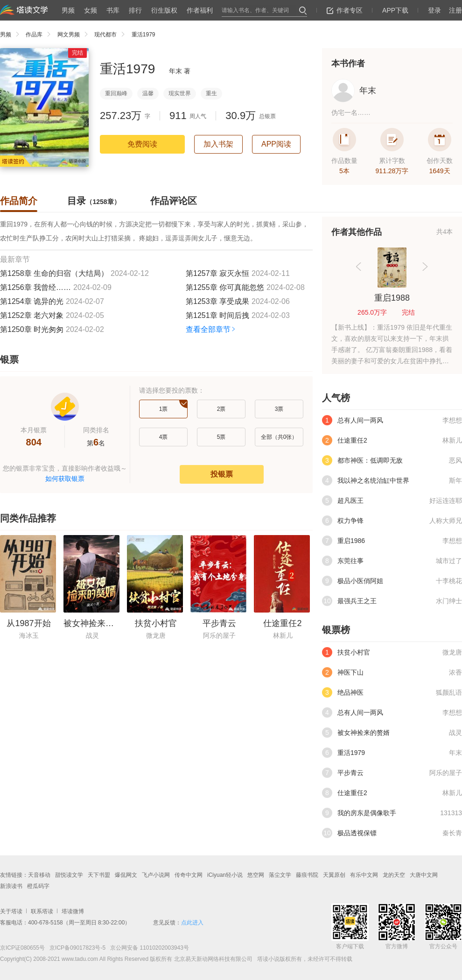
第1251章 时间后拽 (217, 315)
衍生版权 (164, 10)
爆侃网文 (126, 875)
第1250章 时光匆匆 (32, 329)
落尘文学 (280, 875)
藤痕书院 (307, 875)
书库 (113, 10)
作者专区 (345, 10)
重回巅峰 (116, 93)
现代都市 (112, 35)
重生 (211, 93)
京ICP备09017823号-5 (77, 948)
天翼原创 (334, 875)
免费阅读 (142, 144)
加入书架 (218, 144)
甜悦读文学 (69, 875)
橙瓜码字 (38, 886)
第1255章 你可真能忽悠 (225, 287)
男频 (68, 10)
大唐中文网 (424, 875)
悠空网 (256, 875)
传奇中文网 (189, 875)
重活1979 (143, 35)
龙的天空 (394, 875)
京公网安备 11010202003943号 (147, 948)
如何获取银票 (65, 479)
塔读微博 (73, 911)
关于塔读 (11, 911)
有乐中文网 (364, 875)
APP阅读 (276, 144)
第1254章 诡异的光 (32, 301)
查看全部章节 (211, 329)
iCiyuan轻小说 (225, 875)
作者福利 (200, 10)
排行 (135, 10)
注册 (455, 10)
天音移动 (39, 875)
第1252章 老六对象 (32, 315)
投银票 (222, 474)
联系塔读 (42, 911)
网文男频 (75, 35)
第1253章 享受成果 (217, 301)
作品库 (40, 35)
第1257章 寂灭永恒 (217, 273)
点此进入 (192, 923)
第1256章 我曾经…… (35, 287)
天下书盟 (99, 875)
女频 (91, 10)
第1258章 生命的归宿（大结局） (54, 273)
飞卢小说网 (156, 875)
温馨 (148, 93)
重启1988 (392, 298)
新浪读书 (11, 886)
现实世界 (180, 93)
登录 (434, 10)
